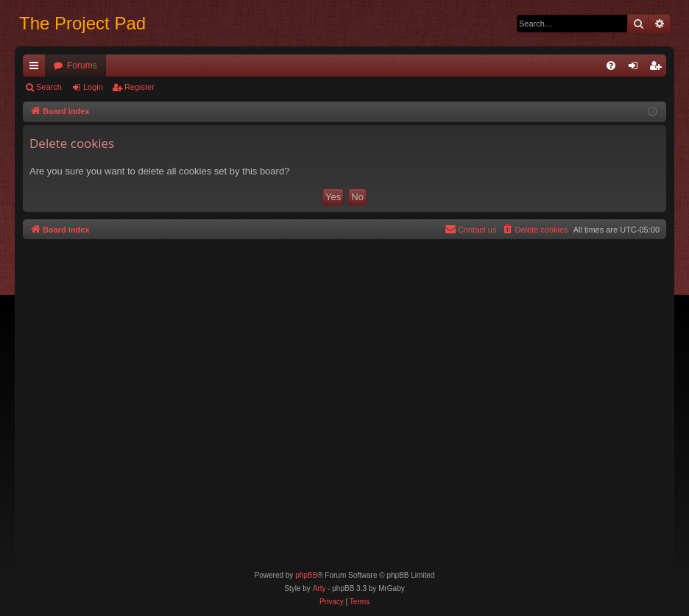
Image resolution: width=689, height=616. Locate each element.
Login (93, 87)
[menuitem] (611, 66)
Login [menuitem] (636, 68)
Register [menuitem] (658, 68)
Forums (82, 66)
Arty (319, 588)
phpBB (306, 575)
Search (49, 87)
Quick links (37, 68)
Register (139, 87)
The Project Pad (82, 23)
